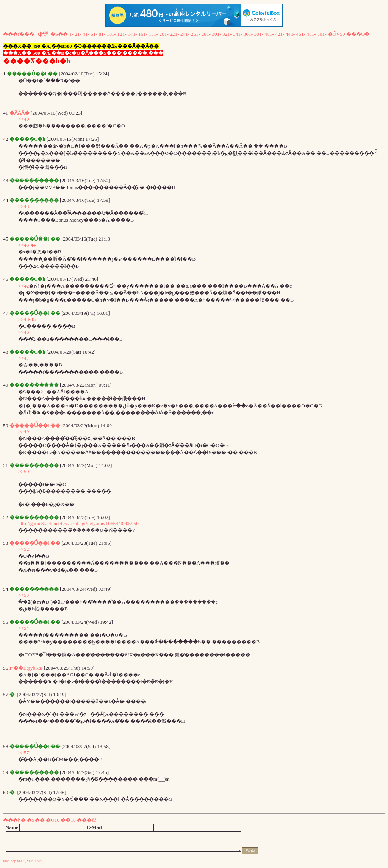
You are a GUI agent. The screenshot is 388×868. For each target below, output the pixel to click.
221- (174, 34)
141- (132, 34)
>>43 (23, 206)
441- (290, 34)
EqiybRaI (33, 668)
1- (71, 34)
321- (227, 34)
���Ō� (358, 34)
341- (238, 34)
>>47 (23, 358)
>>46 (23, 332)
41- (86, 34)
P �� (16, 668)
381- (258, 34)
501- (322, 34)
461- (301, 34)
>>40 (23, 119)
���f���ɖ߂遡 (26, 34)
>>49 (23, 432)
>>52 (23, 549)
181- (153, 34)
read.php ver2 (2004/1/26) (23, 861)
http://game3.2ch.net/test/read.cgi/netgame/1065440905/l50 (78, 523)
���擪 (87, 820)
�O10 (53, 820)
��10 (68, 820)
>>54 (23, 628)
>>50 (23, 471)
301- (216, 34)
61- (94, 34)
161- (143, 34)
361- (248, 34)
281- (206, 34)
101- (111, 34)
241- (185, 34)
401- (269, 34)
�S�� (59, 34)
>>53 (23, 595)
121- (122, 34)
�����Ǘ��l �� (35, 425)
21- (78, 34)
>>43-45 (27, 319)
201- (164, 34)
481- (311, 34)
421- (280, 34)
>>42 (23, 286)
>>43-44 (27, 245)
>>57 (23, 752)
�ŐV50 (336, 34)
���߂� (14, 820)
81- (102, 34)
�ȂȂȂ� (20, 113)
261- (196, 34)
